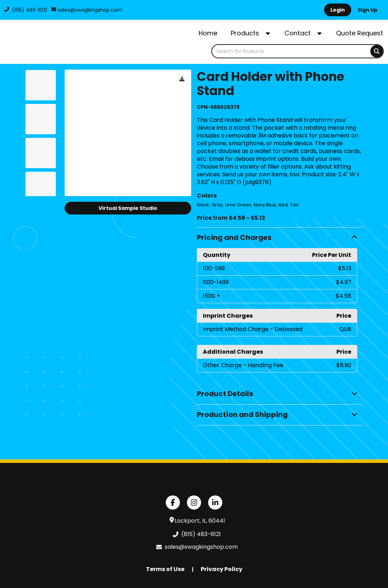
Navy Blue (265, 205)
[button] (280, 238)
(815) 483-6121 (26, 10)
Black (203, 205)
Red (283, 205)
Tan (294, 205)
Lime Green (238, 205)
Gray (217, 205)
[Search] (377, 51)
